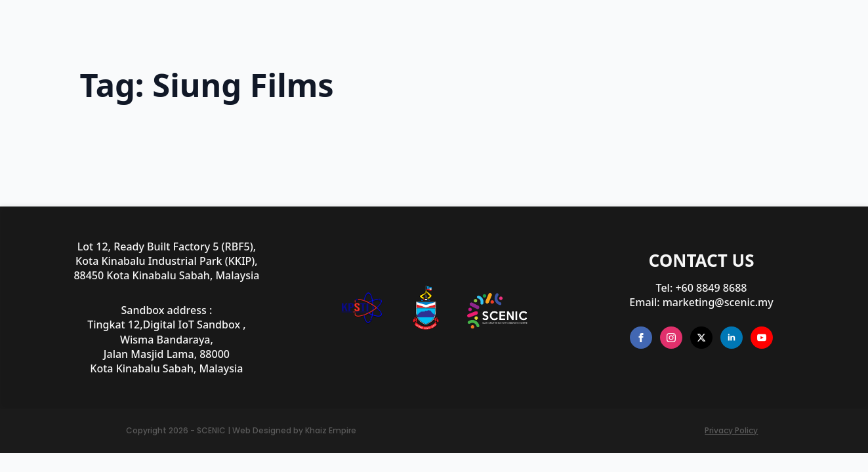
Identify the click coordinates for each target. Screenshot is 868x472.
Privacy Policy (731, 431)
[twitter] (701, 338)
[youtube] (762, 338)
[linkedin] (732, 338)
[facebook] (641, 338)
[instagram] (671, 338)
